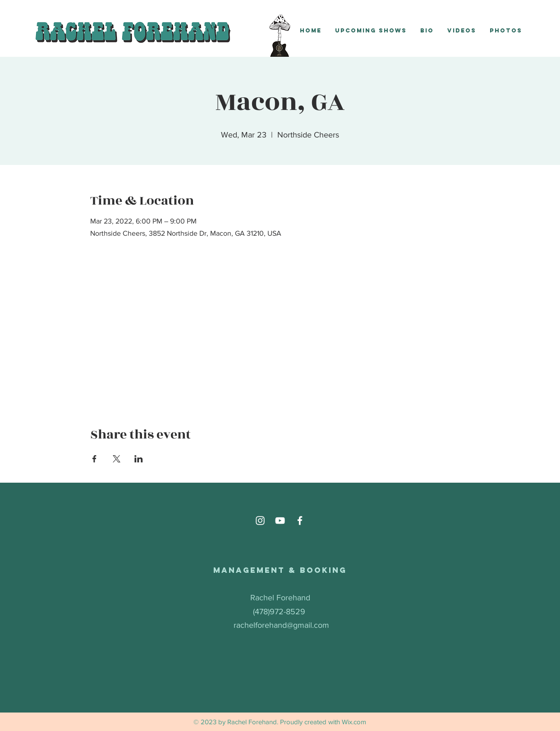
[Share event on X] (117, 459)
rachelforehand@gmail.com (281, 625)
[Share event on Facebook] (94, 459)
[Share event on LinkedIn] (139, 459)
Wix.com (354, 722)
